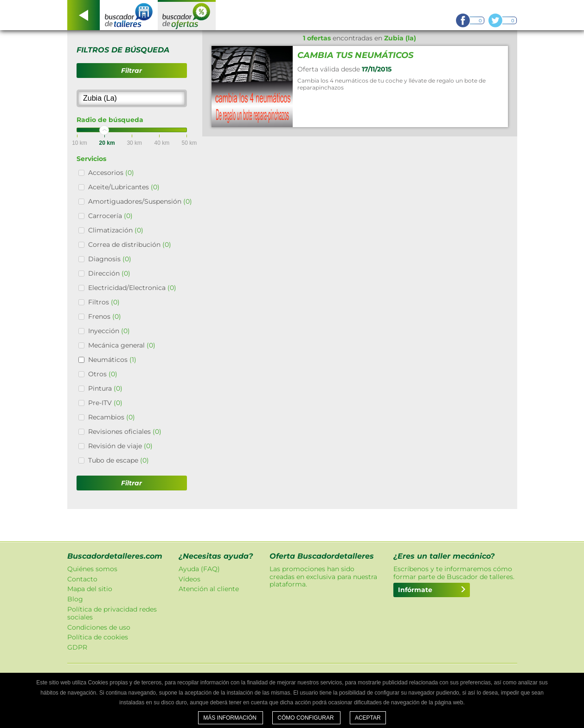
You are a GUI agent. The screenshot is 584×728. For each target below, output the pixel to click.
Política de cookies (98, 637)
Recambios (112, 417)
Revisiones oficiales (125, 432)
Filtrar (132, 71)
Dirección (109, 273)
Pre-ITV (105, 403)
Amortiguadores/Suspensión (140, 201)
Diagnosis (110, 259)
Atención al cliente (209, 589)
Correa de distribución (130, 245)
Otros (103, 374)
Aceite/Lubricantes (124, 187)
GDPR (77, 647)
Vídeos (189, 579)
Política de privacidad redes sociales (112, 613)
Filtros (104, 302)
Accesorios (111, 173)
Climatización (116, 230)
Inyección (109, 331)
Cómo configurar (306, 718)
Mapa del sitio (90, 589)
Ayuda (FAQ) (199, 569)
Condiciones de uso (99, 627)
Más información (231, 718)
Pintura (105, 388)
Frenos (105, 316)
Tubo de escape (119, 460)
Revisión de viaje (120, 446)
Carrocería (110, 216)
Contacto (82, 579)
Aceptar (368, 718)
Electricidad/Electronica (132, 288)
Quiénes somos (92, 569)
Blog (75, 599)
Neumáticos (112, 360)
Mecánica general (122, 345)
